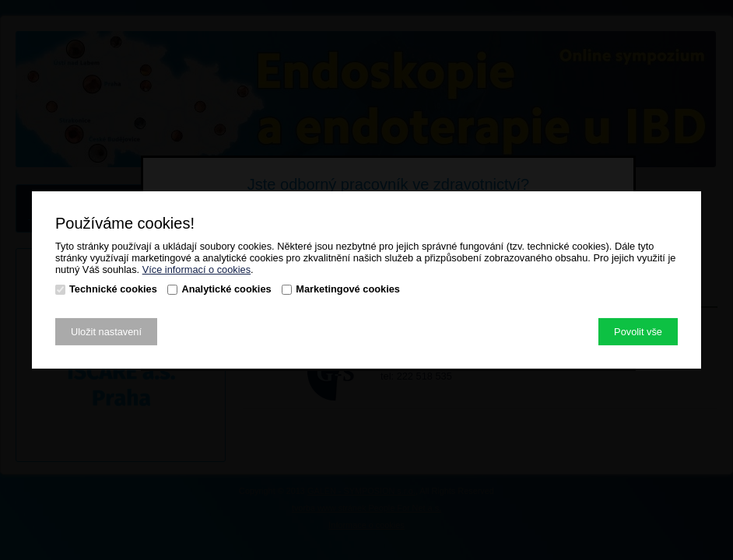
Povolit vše (638, 332)
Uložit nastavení (106, 332)
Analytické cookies (226, 289)
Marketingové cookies (348, 289)
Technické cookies (113, 289)
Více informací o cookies (196, 269)
